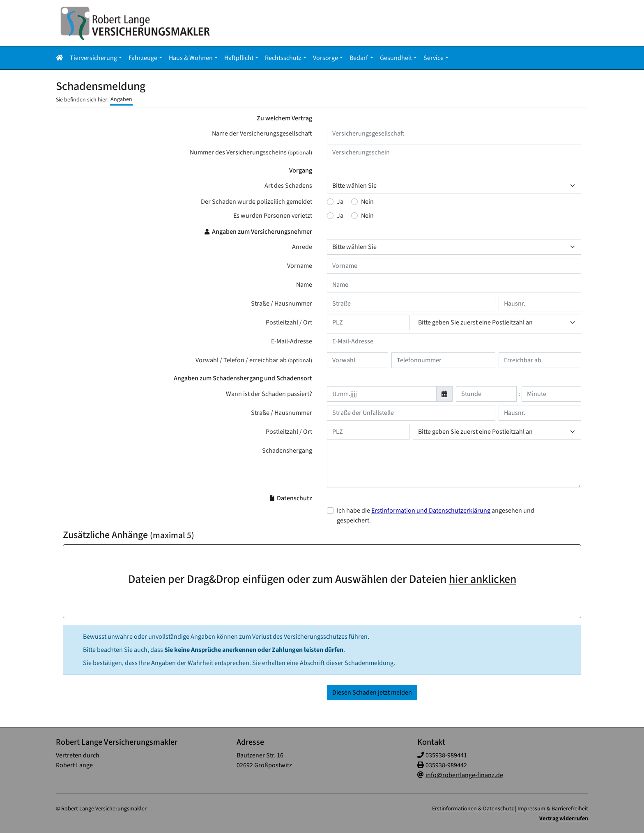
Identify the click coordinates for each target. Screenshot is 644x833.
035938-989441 (446, 755)
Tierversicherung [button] (93, 58)
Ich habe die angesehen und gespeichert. (436, 515)
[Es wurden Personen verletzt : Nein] (354, 216)
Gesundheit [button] (396, 58)
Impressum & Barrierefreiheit (553, 809)
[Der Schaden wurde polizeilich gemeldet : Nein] (354, 202)
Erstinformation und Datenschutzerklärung (431, 511)
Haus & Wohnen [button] (191, 58)
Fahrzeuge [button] (143, 58)
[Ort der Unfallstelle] (497, 432)
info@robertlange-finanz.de (464, 775)
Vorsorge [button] (325, 58)
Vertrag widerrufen (564, 819)
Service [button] (434, 58)
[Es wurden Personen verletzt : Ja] (330, 216)
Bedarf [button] (359, 58)
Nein (367, 202)
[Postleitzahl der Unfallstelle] (368, 432)
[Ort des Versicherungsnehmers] (497, 322)
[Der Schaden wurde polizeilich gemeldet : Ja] (330, 202)
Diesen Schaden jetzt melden (372, 693)
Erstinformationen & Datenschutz (473, 809)
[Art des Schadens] (454, 186)
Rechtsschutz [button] (283, 58)
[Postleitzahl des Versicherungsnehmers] (368, 322)
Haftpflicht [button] (239, 58)
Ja (340, 202)
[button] (61, 58)
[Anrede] (454, 247)
